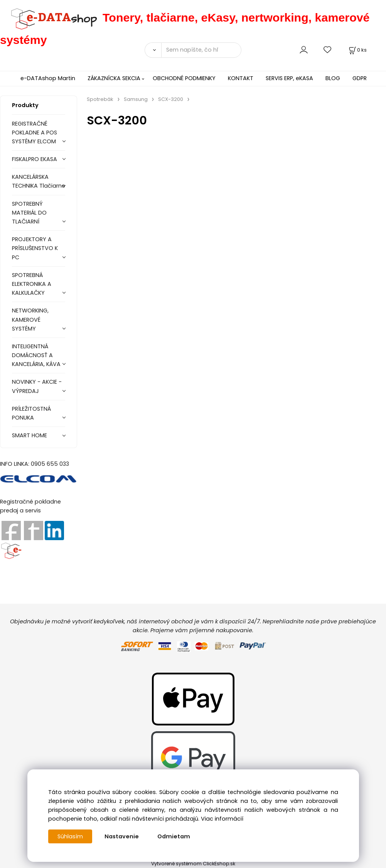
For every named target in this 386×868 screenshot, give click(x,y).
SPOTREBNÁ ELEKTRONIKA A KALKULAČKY (32, 284)
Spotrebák (100, 99)
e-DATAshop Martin (48, 78)
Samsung (136, 99)
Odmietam (174, 836)
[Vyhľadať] (153, 50)
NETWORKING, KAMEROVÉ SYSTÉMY (30, 319)
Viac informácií (222, 819)
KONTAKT (241, 78)
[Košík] (357, 50)
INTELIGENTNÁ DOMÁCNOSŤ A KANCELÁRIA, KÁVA (36, 355)
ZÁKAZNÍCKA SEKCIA (114, 78)
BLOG (333, 78)
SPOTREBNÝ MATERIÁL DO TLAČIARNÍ (29, 213)
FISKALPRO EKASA (35, 159)
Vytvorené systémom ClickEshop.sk (193, 864)
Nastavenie (122, 836)
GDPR (360, 78)
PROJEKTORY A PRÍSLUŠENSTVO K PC (35, 248)
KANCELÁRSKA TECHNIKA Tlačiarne (39, 181)
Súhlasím (70, 836)
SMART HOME (29, 435)
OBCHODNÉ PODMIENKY (184, 78)
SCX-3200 (171, 99)
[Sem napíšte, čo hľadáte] (201, 50)
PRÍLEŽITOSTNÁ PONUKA (31, 413)
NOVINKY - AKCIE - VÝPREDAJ (37, 386)
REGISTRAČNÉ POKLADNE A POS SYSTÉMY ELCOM (35, 133)
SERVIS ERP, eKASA (289, 78)
